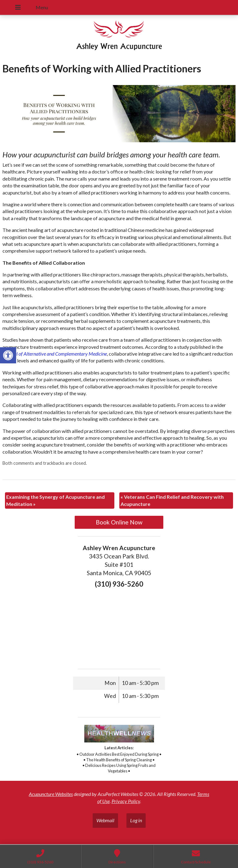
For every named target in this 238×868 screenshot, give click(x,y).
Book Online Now (119, 522)
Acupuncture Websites (51, 794)
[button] (8, 355)
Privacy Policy (126, 801)
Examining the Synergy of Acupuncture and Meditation (55, 500)
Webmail (105, 820)
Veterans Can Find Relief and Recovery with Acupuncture (172, 500)
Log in (136, 820)
